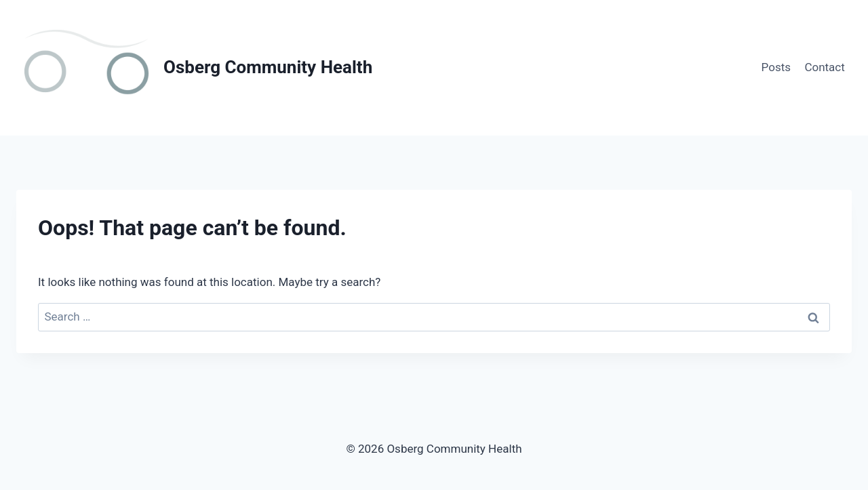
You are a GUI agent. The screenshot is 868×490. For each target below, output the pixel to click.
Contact (824, 67)
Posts (776, 67)
